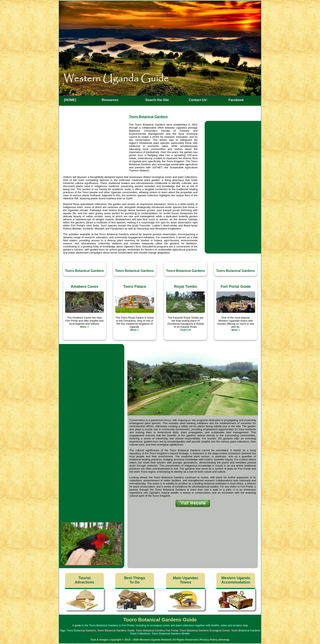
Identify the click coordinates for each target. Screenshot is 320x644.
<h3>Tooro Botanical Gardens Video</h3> (92, 370)
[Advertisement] (96, 148)
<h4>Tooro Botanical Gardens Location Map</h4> (193, 536)
